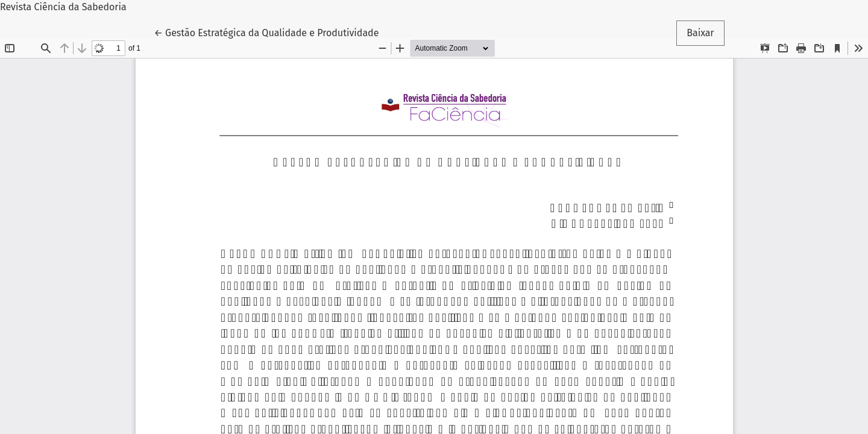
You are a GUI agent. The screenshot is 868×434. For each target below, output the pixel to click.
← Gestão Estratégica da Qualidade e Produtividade (266, 32)
